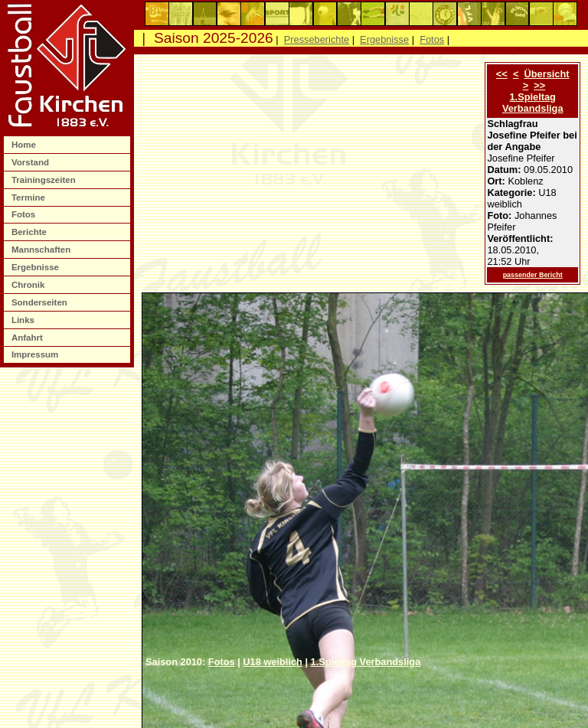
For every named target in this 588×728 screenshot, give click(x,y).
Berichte (30, 232)
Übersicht (547, 74)
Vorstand (31, 162)
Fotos (25, 214)
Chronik (29, 285)
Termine (29, 198)
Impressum (36, 354)
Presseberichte (317, 39)
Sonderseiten (41, 302)
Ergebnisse (36, 267)
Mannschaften (42, 250)
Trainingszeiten (45, 180)
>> (539, 85)
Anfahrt (28, 338)
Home (25, 145)
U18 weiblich (273, 662)
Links (24, 320)
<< (502, 74)
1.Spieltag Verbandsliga (533, 103)
